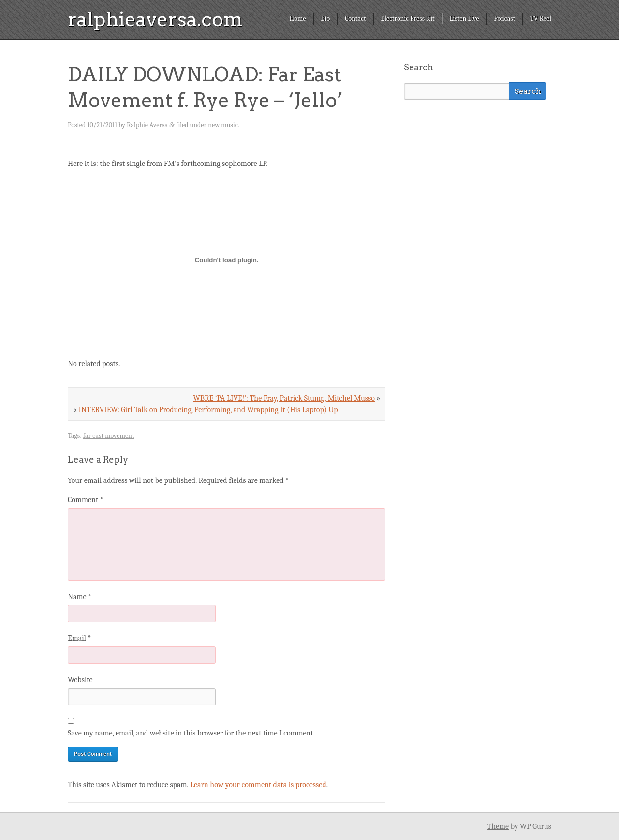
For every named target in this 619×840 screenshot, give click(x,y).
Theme (498, 826)
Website (80, 680)
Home (297, 19)
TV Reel (541, 19)
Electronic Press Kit (408, 19)
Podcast (505, 19)
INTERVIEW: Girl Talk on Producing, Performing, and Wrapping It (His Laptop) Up (208, 410)
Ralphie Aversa (147, 125)
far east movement (109, 436)
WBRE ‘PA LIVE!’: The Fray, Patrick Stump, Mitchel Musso (284, 398)
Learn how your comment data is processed (258, 785)
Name (80, 597)
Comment (86, 500)
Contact (355, 19)
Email (79, 638)
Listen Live (464, 19)
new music (223, 125)
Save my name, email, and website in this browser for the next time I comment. (191, 733)
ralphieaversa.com (155, 19)
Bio (326, 19)
